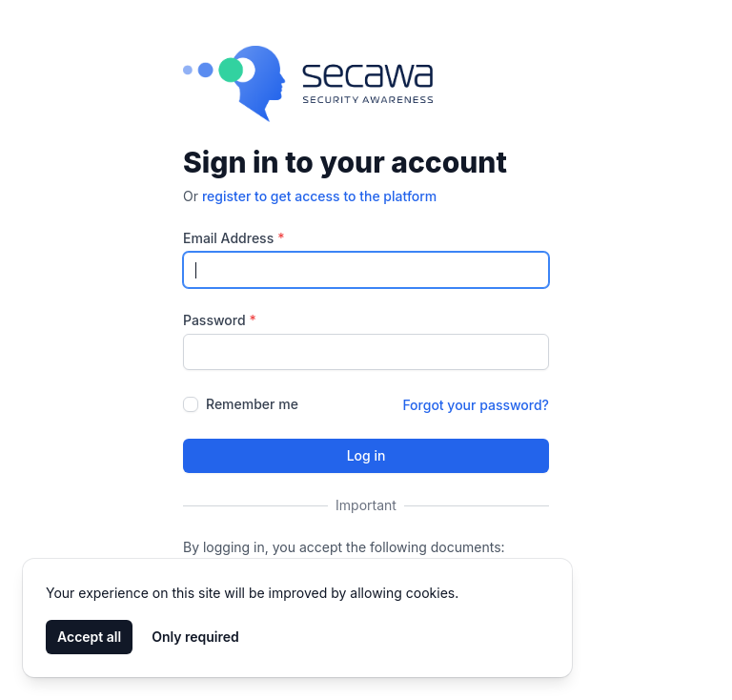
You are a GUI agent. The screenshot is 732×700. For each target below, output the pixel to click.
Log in (366, 455)
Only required (195, 637)
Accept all (89, 637)
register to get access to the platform (319, 196)
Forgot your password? (476, 405)
